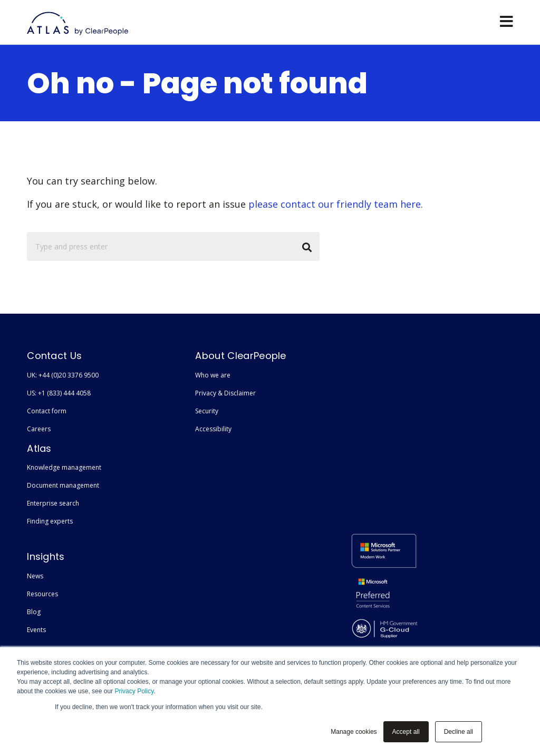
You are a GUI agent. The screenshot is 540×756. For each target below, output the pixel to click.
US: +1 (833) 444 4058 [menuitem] (59, 393)
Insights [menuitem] (46, 556)
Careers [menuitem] (39, 429)
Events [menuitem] (36, 630)
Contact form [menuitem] (47, 411)
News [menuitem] (35, 576)
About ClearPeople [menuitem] (240, 356)
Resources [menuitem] (42, 594)
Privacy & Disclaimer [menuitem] (225, 393)
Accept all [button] (406, 732)
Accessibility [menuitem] (213, 429)
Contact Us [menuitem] (54, 356)
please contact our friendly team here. (336, 204)
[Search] (173, 246)
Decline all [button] (459, 732)
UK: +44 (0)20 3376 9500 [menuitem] (63, 375)
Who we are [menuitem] (213, 375)
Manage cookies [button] (354, 732)
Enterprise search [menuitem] (53, 503)
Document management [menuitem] (63, 485)
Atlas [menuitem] (39, 448)
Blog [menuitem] (34, 612)
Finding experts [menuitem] (50, 521)
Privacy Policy (134, 691)
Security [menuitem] (207, 411)
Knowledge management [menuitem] (64, 467)
